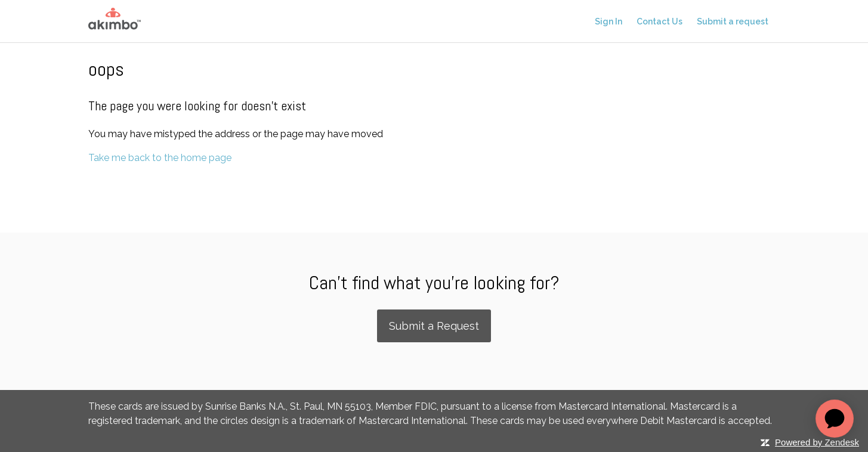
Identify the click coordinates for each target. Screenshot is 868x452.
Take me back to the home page (160, 158)
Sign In (608, 21)
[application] (835, 419)
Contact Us (660, 21)
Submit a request (733, 21)
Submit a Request (434, 326)
